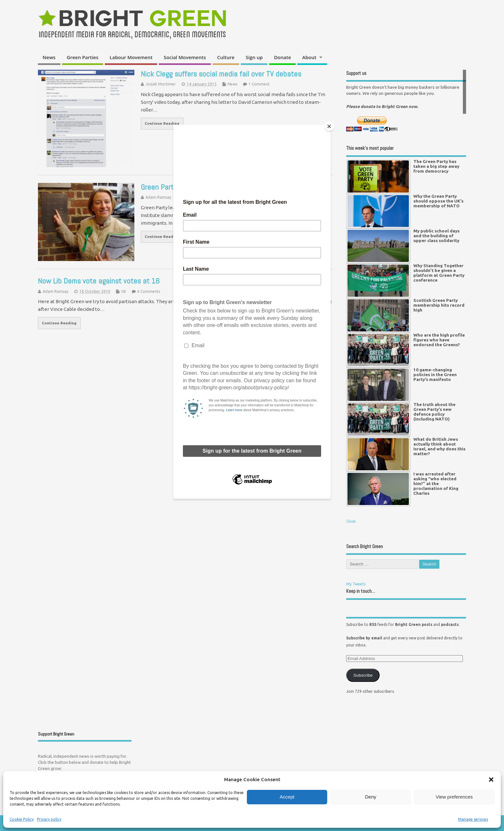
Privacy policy (49, 819)
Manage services (473, 819)
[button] (491, 780)
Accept (287, 797)
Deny (370, 797)
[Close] (329, 126)
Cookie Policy (22, 819)
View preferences (454, 797)
